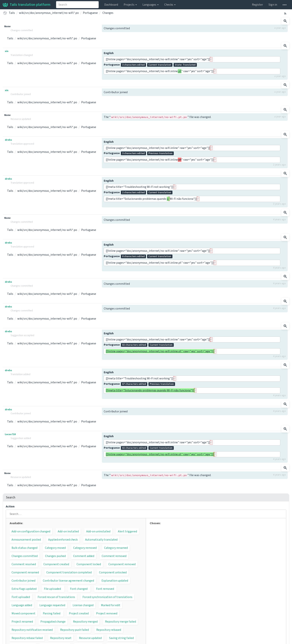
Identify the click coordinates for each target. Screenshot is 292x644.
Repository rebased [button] (109, 630)
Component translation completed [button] (69, 572)
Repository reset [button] (61, 638)
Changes (108, 13)
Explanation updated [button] (115, 581)
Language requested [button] (52, 605)
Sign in (273, 5)
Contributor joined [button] (23, 581)
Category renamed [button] (116, 548)
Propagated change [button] (53, 622)
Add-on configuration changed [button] (31, 531)
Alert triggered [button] (127, 531)
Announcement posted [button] (26, 540)
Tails (12, 13)
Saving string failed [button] (121, 638)
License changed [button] (83, 605)
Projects (130, 5)
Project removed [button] (107, 613)
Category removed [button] (85, 548)
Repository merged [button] (85, 622)
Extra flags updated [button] (24, 589)
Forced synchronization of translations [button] (107, 597)
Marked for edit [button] (111, 605)
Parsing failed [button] (52, 613)
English (109, 53)
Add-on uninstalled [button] (98, 531)
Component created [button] (56, 564)
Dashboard (111, 5)
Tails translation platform (27, 5)
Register (257, 5)
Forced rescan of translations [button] (56, 597)
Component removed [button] (122, 564)
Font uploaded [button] (21, 597)
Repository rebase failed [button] (27, 638)
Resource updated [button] (90, 638)
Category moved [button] (55, 548)
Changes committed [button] (25, 556)
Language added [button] (22, 605)
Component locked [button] (89, 564)
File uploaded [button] (52, 589)
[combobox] (77, 5)
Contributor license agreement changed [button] (68, 581)
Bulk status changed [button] (24, 548)
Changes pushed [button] (55, 556)
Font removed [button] (105, 589)
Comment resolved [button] (24, 564)
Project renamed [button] (22, 622)
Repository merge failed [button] (120, 622)
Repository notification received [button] (32, 630)
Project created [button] (79, 613)
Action (10, 506)
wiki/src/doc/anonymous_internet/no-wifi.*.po (49, 13)
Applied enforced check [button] (63, 540)
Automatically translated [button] (101, 540)
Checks (170, 5)
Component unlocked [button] (113, 572)
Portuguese (90, 13)
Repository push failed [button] (74, 630)
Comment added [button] (84, 556)
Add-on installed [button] (68, 531)
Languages (151, 5)
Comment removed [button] (114, 556)
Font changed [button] (79, 589)
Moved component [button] (23, 613)
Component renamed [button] (25, 572)
